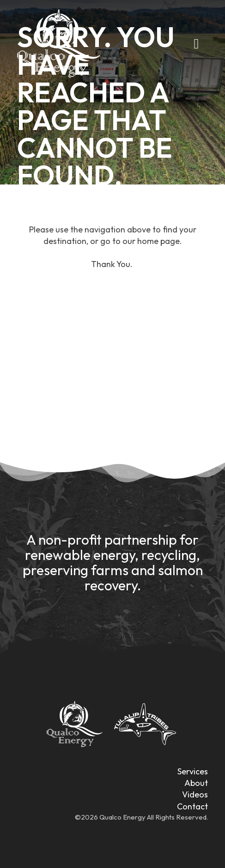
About (196, 783)
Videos (195, 794)
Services (193, 771)
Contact (192, 806)
